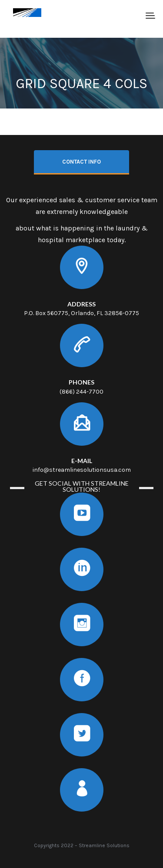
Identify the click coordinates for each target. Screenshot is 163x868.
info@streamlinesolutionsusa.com (82, 470)
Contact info (81, 162)
